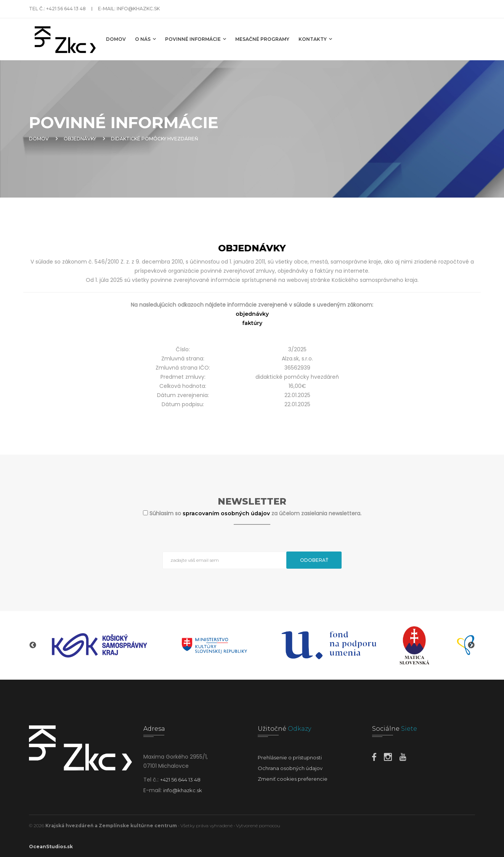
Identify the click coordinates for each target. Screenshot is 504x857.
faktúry (252, 323)
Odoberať (314, 560)
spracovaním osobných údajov (227, 513)
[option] (100, 645)
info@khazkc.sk (138, 9)
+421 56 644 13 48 (66, 9)
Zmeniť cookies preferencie (293, 779)
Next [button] (471, 645)
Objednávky (80, 139)
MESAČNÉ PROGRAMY (262, 39)
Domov (116, 39)
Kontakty (315, 39)
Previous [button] (33, 645)
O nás (145, 39)
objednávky (252, 314)
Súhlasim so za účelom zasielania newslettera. (255, 513)
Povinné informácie (196, 39)
